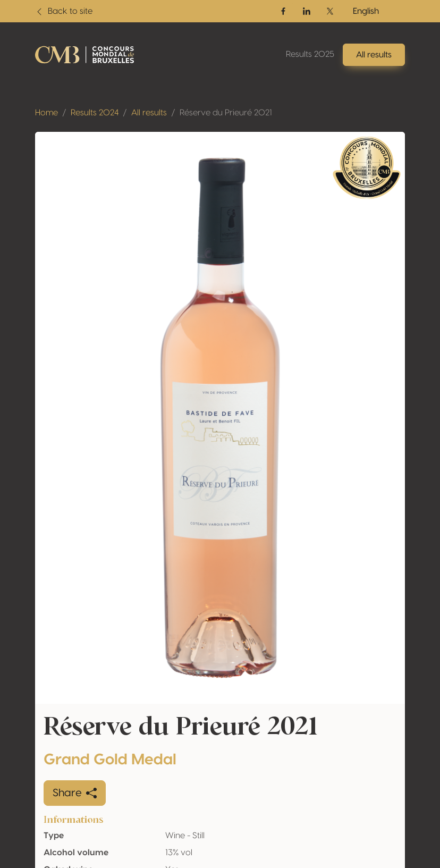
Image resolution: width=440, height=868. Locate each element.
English (366, 11)
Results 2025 (310, 54)
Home (46, 113)
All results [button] (374, 55)
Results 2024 (95, 113)
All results (149, 113)
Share (75, 793)
